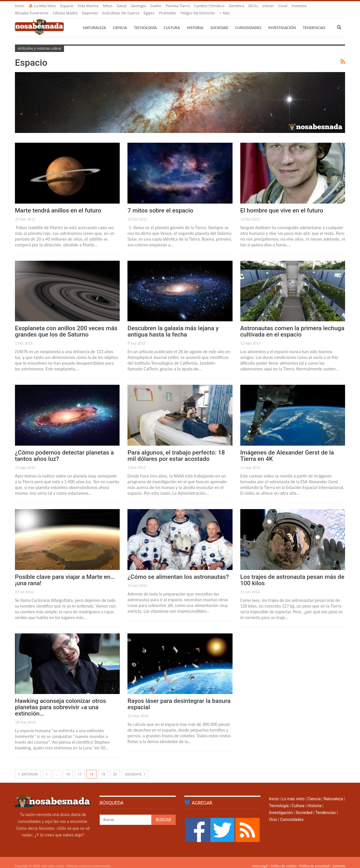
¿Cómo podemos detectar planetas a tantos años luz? (64, 449)
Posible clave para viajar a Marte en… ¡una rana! (65, 573)
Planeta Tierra (178, 6)
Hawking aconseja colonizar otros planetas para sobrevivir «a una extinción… (60, 700)
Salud (122, 6)
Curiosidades (248, 21)
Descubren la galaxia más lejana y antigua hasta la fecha (173, 324)
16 (68, 768)
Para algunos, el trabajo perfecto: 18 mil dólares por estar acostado (176, 449)
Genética (236, 6)
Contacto (339, 859)
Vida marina (88, 6)
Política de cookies (283, 859)
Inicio (20, 6)
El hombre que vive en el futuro (282, 204)
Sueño (156, 6)
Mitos (108, 6)
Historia (195, 21)
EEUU (253, 6)
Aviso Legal (260, 859)
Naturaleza (94, 21)
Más (297, 6)
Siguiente (135, 767)
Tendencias (325, 806)
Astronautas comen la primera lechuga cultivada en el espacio (292, 324)
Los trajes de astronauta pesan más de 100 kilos (292, 573)
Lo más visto (293, 792)
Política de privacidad (314, 859)
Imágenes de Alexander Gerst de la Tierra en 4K (287, 449)
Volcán (268, 6)
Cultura (172, 21)
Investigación (282, 21)
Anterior (28, 767)
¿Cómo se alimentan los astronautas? (178, 570)
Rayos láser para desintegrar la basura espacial (179, 697)
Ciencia (120, 21)
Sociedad (219, 21)
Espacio (67, 6)
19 (103, 768)
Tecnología (145, 21)
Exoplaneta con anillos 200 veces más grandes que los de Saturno (66, 324)
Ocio (273, 813)
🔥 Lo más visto (42, 6)
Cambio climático (209, 6)
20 (115, 768)
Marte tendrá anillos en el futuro (58, 204)
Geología (138, 6)
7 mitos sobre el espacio (160, 204)
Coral (283, 6)
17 (80, 768)
